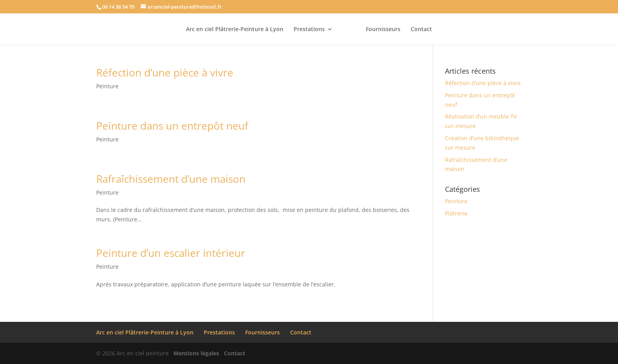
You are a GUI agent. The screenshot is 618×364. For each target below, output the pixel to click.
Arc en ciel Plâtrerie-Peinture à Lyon (235, 30)
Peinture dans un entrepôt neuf (172, 126)
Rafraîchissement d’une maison (171, 179)
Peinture (107, 86)
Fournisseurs (383, 30)
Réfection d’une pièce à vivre (165, 72)
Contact (421, 30)
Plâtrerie (456, 213)
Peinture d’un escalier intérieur (171, 253)
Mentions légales (196, 353)
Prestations (309, 30)
